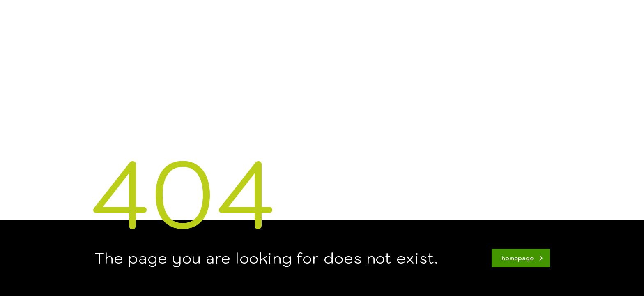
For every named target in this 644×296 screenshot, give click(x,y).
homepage (522, 258)
